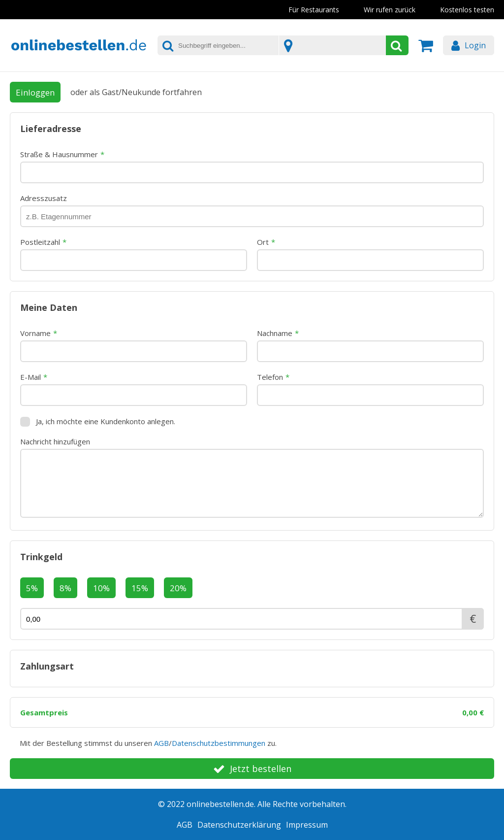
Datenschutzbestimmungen (219, 743)
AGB (161, 743)
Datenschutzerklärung (239, 825)
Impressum (307, 825)
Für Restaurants (314, 10)
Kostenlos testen (467, 10)
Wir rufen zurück (390, 10)
